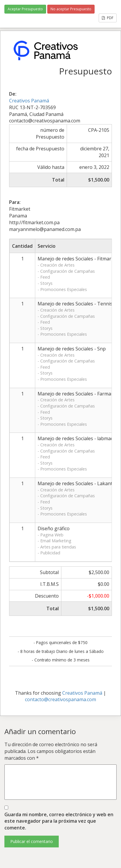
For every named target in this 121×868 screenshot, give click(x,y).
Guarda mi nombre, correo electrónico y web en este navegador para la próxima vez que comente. (59, 821)
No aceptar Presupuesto (71, 9)
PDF (108, 18)
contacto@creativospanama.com (60, 699)
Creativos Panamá (29, 101)
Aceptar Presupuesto (25, 9)
